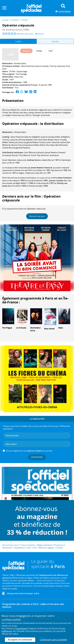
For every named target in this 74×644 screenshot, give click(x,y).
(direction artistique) (45, 155)
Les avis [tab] (55, 41)
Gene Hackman (28, 66)
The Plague (7, 328)
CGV (29, 548)
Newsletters (20, 548)
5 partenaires (22, 628)
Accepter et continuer (20, 640)
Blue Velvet (49, 329)
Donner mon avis (37, 216)
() (25, 137)
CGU (35, 548)
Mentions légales (46, 548)
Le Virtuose (21, 328)
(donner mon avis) (25, 34)
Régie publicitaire (45, 545)
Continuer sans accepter (54, 640)
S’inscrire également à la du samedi (29, 451)
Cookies (60, 548)
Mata (61, 328)
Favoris (39, 34)
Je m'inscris (37, 457)
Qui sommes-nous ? (11, 545)
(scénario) (34, 152)
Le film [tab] (18, 41)
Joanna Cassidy (42, 66)
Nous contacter (28, 545)
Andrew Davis (20, 63)
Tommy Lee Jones (57, 66)
